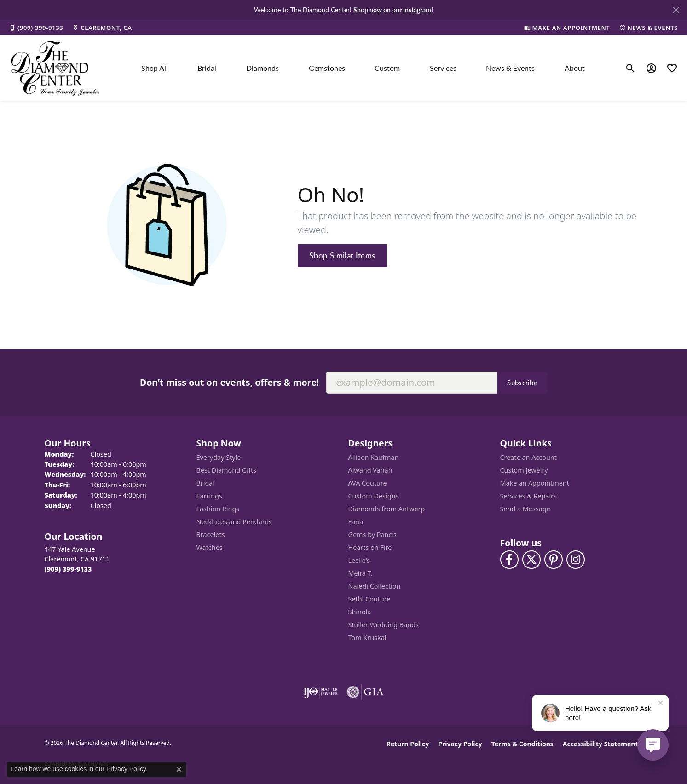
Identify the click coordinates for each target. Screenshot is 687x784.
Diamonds (263, 68)
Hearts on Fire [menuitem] (370, 547)
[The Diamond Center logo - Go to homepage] (55, 68)
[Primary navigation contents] (363, 68)
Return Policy (408, 744)
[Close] (676, 10)
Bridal (207, 68)
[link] (36, 28)
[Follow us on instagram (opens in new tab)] (576, 560)
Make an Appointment (535, 483)
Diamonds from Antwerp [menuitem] (387, 509)
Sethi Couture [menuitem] (369, 599)
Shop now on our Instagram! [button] (393, 10)
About (575, 68)
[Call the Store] (68, 569)
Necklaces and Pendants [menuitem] (234, 522)
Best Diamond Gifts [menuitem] (226, 470)
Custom (387, 68)
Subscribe (522, 383)
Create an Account (528, 457)
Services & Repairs (528, 496)
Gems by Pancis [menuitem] (373, 535)
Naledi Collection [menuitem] (375, 586)
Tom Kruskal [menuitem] (367, 638)
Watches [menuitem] (210, 547)
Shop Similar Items (342, 255)
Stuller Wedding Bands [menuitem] (384, 625)
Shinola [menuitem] (360, 612)
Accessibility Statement (600, 744)
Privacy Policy (460, 744)
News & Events (510, 68)
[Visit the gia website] (365, 692)
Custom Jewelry (524, 470)
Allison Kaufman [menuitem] (374, 457)
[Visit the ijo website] (320, 692)
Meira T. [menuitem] (361, 573)
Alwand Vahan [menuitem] (370, 470)
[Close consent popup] (179, 769)
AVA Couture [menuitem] (368, 483)
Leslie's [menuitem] (359, 560)
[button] (631, 68)
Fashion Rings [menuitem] (218, 509)
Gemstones (327, 68)
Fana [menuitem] (356, 522)
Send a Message (525, 509)
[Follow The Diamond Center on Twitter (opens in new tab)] (531, 560)
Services (443, 68)
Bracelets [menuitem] (211, 535)
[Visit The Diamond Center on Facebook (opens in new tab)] (509, 560)
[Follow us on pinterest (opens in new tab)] (554, 560)
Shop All (155, 68)
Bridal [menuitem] (206, 483)
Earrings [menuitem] (209, 496)
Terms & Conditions (522, 744)
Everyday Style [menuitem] (219, 457)
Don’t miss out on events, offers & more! (229, 382)
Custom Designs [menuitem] (374, 496)
